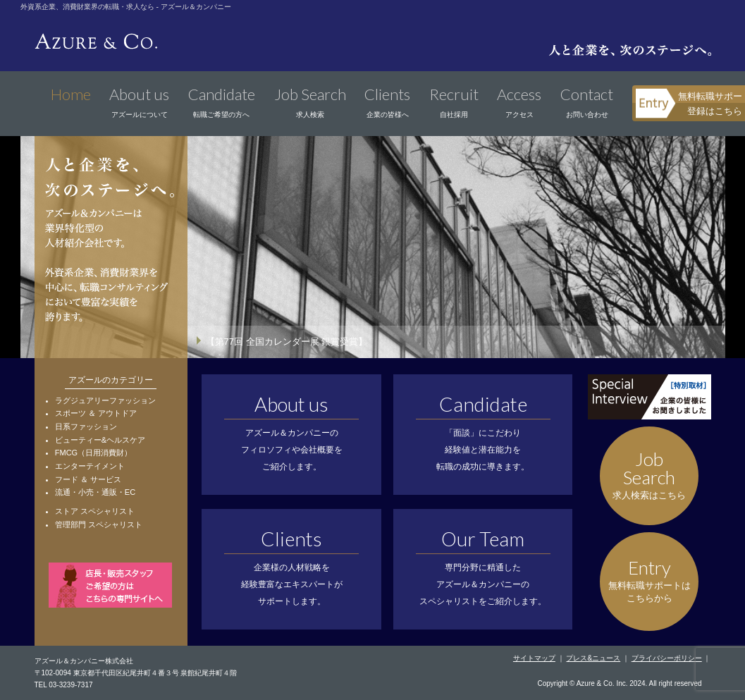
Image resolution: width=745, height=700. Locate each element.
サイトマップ (534, 658)
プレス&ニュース (593, 658)
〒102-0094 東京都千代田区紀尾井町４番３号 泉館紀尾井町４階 (136, 673)
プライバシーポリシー (667, 658)
